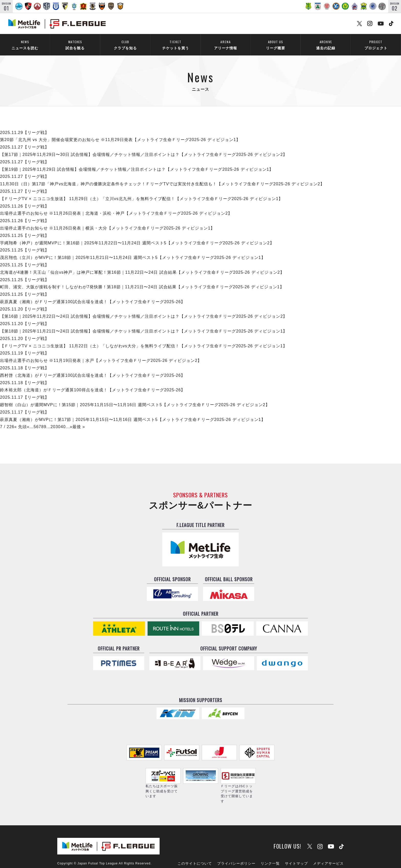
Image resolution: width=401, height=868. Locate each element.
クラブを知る (125, 45)
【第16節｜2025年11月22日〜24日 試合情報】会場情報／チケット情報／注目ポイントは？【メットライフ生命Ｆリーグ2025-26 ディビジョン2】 (144, 310)
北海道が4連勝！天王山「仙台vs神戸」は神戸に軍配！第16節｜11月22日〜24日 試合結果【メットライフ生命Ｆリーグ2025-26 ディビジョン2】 (142, 265)
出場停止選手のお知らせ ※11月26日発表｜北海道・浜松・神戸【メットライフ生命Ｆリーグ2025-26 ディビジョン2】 (116, 207)
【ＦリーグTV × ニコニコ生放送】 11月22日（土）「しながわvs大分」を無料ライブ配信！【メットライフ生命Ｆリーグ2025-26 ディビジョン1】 (144, 339)
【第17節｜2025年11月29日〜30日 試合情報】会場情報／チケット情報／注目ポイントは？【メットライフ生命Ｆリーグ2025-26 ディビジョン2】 (144, 148)
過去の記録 (326, 45)
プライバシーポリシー (236, 849)
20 (53, 420)
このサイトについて (195, 849)
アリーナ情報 (226, 45)
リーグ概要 (276, 45)
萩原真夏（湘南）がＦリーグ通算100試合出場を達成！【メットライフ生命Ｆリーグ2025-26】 (93, 295)
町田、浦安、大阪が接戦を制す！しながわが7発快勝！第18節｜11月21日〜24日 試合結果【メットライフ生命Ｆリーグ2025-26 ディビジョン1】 (142, 280)
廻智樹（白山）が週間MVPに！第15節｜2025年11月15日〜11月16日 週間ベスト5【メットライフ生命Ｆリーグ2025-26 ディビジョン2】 (135, 398)
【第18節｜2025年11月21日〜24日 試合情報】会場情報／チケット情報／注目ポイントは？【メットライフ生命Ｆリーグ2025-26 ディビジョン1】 (144, 324)
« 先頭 (21, 420)
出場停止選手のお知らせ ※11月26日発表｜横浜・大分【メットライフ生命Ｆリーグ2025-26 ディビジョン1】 (107, 221)
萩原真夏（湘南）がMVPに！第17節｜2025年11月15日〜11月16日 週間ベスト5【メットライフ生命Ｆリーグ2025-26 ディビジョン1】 (133, 413)
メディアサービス (328, 849)
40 (63, 420)
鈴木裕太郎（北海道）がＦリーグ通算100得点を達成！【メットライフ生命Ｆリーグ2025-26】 (93, 383)
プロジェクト (376, 45)
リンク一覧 (270, 849)
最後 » (79, 420)
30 (58, 420)
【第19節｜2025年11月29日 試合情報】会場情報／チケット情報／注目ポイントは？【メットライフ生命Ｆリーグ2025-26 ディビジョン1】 (137, 162)
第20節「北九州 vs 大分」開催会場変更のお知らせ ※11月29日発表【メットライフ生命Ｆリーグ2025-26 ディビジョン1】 (120, 133)
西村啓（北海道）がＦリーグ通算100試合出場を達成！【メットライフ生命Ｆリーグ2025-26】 (93, 368)
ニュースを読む (25, 45)
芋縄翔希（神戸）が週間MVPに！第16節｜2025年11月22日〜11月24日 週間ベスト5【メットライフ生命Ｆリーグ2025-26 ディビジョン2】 (137, 236)
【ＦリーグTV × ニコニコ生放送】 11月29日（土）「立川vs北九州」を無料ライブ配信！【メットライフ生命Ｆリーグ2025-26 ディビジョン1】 (141, 192)
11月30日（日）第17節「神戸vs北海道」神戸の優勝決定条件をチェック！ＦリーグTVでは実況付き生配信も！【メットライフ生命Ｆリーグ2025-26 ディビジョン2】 (162, 177)
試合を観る (75, 45)
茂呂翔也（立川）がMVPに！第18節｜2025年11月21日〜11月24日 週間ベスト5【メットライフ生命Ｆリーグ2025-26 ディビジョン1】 (133, 251)
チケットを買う (175, 45)
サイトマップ (296, 849)
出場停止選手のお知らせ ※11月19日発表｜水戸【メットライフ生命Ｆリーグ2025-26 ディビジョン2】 (101, 354)
